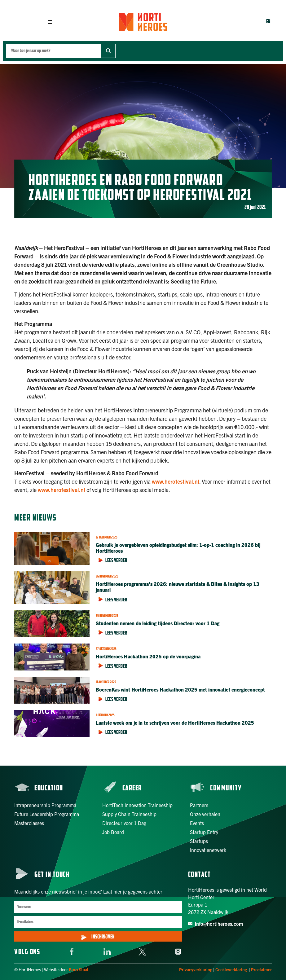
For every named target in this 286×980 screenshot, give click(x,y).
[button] (50, 22)
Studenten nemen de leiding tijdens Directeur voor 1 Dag (158, 623)
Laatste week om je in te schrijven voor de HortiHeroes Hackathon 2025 (175, 723)
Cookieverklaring (231, 969)
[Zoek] (108, 51)
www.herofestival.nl (176, 481)
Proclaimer (261, 969)
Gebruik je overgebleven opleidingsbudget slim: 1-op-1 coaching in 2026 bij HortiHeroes (178, 548)
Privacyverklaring (196, 969)
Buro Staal (79, 969)
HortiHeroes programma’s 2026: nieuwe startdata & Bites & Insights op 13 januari (178, 587)
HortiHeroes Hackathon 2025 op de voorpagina (148, 656)
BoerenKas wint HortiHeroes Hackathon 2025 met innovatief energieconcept (181, 689)
